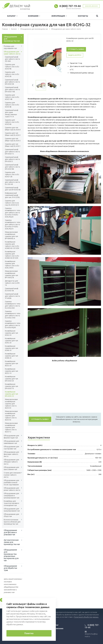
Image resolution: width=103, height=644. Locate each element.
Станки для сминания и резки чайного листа (12, 475)
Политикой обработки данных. (86, 617)
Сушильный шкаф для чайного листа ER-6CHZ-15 (12, 152)
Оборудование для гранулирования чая (12, 510)
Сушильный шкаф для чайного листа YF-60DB (12, 296)
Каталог (12, 16)
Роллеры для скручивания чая (10, 47)
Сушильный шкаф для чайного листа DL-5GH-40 (12, 182)
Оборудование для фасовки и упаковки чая (10, 532)
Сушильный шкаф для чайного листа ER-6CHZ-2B (12, 82)
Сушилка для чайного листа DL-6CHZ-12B (12, 174)
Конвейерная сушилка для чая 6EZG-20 (11, 363)
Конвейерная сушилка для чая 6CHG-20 (11, 341)
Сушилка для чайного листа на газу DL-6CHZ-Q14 (12, 203)
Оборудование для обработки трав (10, 568)
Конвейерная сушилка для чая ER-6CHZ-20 (11, 379)
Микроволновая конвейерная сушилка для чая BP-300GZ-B (11, 274)
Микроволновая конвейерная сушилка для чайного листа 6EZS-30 (11, 404)
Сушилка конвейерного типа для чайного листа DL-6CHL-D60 (13, 305)
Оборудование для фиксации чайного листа (11, 454)
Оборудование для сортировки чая (11, 448)
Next (60, 86)
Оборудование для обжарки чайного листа (11, 462)
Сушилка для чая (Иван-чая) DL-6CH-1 (13, 145)
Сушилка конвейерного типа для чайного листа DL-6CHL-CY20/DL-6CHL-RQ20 (13, 213)
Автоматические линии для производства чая (12, 542)
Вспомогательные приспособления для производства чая (12, 522)
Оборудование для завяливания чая (11, 442)
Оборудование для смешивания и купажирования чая (11, 496)
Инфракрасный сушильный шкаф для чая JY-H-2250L (12, 195)
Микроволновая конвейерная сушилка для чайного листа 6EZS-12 (11, 427)
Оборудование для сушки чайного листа (12, 53)
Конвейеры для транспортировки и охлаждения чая (11, 503)
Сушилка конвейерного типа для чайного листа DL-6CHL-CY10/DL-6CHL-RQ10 (13, 224)
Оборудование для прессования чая (11, 468)
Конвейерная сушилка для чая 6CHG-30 (11, 333)
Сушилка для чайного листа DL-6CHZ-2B (12, 74)
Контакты (83, 16)
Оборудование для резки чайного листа (12, 489)
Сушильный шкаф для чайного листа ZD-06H (12, 59)
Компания (34, 16)
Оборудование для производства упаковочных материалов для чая (11, 555)
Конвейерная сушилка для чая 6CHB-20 (11, 356)
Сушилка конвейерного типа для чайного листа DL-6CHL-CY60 (13, 315)
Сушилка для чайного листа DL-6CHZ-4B (12, 105)
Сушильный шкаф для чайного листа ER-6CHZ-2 (12, 159)
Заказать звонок (91, 6)
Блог (56, 625)
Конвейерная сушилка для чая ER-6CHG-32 (11, 394)
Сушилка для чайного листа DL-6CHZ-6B (12, 122)
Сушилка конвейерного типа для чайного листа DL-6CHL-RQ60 (13, 324)
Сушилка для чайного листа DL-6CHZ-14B (12, 97)
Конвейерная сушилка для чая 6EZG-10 (11, 371)
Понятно (29, 633)
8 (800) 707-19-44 (70, 6)
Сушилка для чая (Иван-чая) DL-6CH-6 (13, 129)
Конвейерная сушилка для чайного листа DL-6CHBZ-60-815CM (12, 255)
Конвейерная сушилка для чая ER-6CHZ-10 (11, 386)
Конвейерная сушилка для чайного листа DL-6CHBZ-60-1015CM (12, 245)
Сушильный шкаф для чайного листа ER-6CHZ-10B (12, 89)
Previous (34, 86)
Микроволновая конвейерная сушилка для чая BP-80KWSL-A (11, 235)
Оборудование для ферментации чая (11, 437)
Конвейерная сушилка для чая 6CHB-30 (11, 348)
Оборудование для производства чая (12, 39)
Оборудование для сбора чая (11, 515)
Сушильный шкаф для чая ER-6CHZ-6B (13, 189)
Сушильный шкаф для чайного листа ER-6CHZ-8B (12, 167)
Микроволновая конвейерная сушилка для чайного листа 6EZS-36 (11, 416)
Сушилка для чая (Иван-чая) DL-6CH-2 (13, 140)
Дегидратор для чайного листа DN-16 (12, 283)
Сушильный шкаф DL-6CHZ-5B (12, 290)
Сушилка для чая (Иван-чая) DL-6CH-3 (13, 134)
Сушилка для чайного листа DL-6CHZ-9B (12, 67)
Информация (59, 16)
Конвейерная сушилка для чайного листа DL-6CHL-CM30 (12, 265)
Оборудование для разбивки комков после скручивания (11, 482)
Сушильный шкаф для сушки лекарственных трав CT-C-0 (12, 113)
